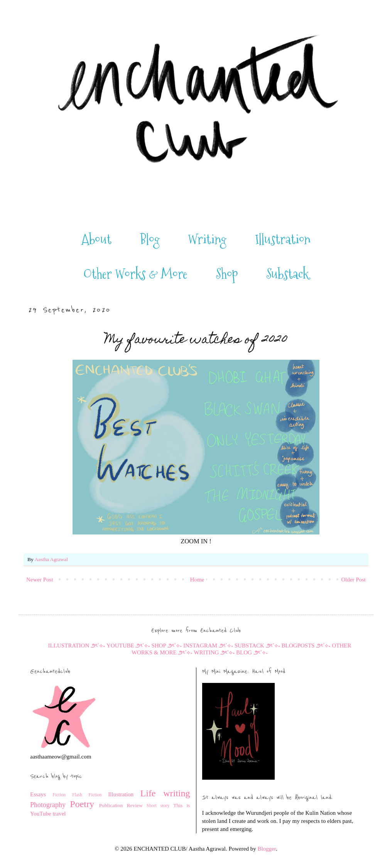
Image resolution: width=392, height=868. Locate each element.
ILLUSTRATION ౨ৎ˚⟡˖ (77, 646)
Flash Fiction (87, 795)
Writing (207, 239)
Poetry (82, 804)
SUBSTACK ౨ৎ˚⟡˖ (257, 646)
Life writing (165, 793)
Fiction (59, 795)
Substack (287, 274)
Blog (150, 239)
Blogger (267, 849)
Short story (158, 806)
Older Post (353, 580)
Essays (38, 794)
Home (197, 580)
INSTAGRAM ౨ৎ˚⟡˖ (208, 646)
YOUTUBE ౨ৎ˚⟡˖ (129, 646)
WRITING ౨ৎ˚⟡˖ (214, 652)
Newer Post (40, 580)
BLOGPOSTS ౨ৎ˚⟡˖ (306, 646)
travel (59, 814)
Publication (111, 805)
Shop (227, 274)
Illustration (283, 239)
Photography (48, 805)
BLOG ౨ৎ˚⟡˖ (252, 652)
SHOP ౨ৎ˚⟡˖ (166, 646)
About (96, 239)
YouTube (41, 814)
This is (182, 805)
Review (134, 805)
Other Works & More (135, 274)
